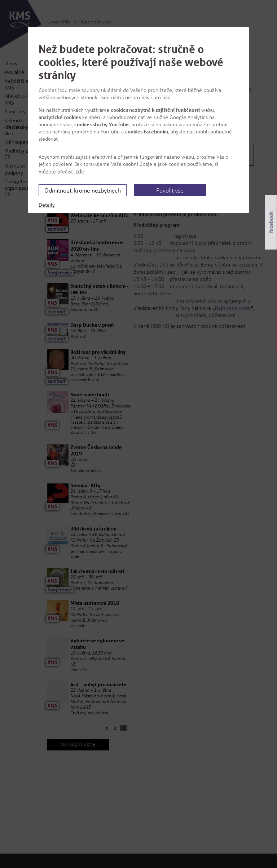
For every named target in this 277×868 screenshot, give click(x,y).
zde (80, 171)
